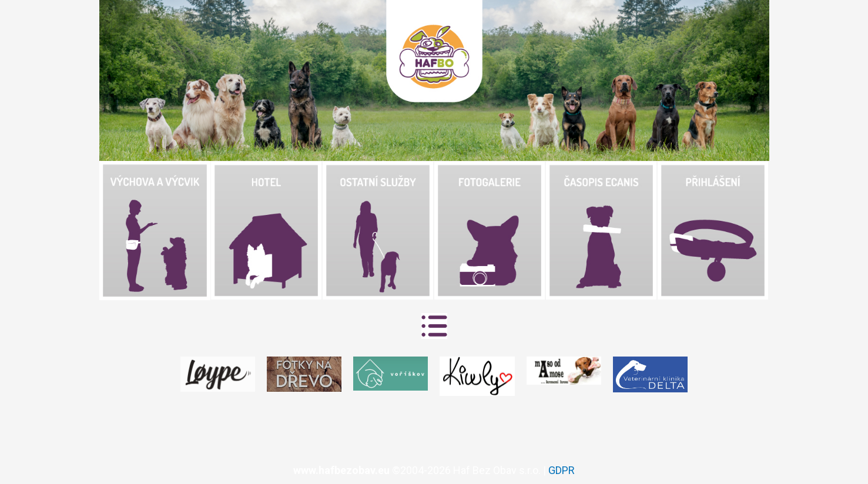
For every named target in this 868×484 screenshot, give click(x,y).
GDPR (562, 470)
